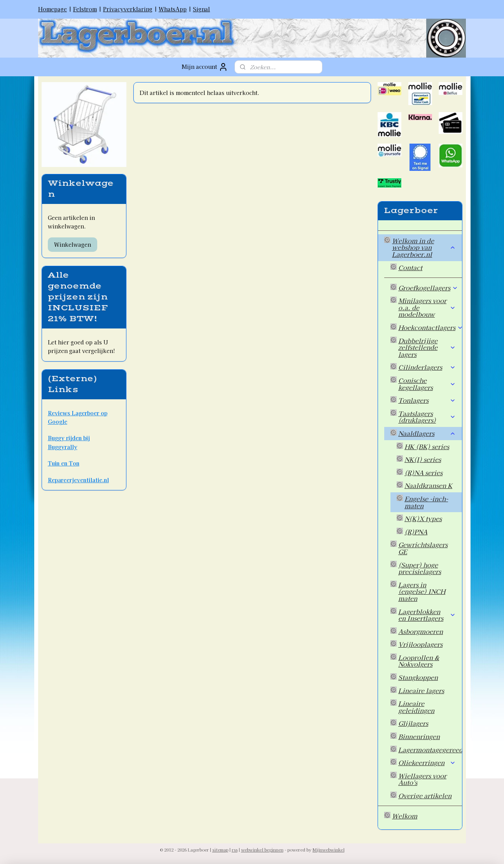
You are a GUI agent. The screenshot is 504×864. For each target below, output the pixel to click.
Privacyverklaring (128, 9)
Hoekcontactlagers (430, 327)
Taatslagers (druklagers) (427, 417)
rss (235, 850)
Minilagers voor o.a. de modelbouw (427, 307)
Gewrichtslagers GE (423, 548)
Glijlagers (413, 723)
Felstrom (85, 9)
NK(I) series (423, 459)
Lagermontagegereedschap (430, 750)
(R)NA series (423, 472)
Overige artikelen (425, 796)
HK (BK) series (427, 446)
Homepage (52, 9)
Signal (201, 9)
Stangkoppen (418, 677)
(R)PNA (416, 532)
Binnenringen (419, 736)
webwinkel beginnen (262, 850)
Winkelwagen (73, 244)
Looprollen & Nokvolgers (419, 661)
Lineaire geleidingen (416, 707)
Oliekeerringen (427, 762)
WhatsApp (173, 9)
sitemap (220, 850)
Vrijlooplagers (420, 644)
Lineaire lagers (421, 690)
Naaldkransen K (428, 485)
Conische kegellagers (427, 384)
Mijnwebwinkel (329, 850)
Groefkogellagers (428, 288)
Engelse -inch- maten (426, 502)
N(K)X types (423, 518)
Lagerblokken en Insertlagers (427, 615)
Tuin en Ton (64, 463)
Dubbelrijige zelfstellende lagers (427, 347)
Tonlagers (427, 400)
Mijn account (205, 67)
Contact (410, 267)
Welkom (405, 816)
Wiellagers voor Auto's (422, 779)
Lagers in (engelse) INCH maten (422, 591)
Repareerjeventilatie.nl (78, 480)
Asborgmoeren (421, 631)
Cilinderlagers (427, 367)
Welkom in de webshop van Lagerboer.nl (424, 247)
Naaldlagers (427, 433)
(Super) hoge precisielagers (420, 568)
